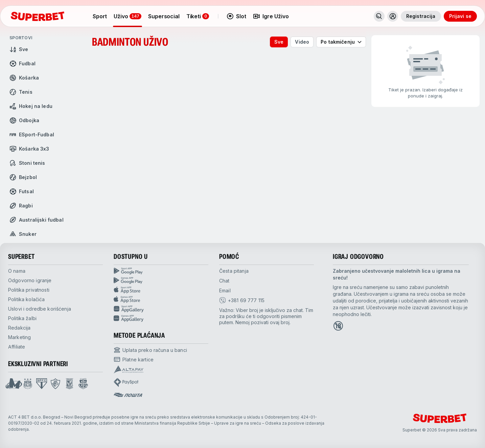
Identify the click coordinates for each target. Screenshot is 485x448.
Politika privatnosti (29, 290)
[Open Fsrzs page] (83, 384)
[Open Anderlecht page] (28, 384)
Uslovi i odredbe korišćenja (40, 309)
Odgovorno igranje (30, 280)
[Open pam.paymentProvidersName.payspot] (126, 383)
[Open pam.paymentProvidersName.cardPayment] (134, 359)
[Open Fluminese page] (55, 384)
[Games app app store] (161, 299)
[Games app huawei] (161, 318)
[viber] (242, 300)
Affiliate (17, 347)
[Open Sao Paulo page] (42, 384)
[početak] (38, 16)
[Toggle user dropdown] (393, 16)
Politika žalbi (22, 318)
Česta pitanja (234, 271)
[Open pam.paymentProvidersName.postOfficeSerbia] (128, 395)
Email (225, 290)
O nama (17, 271)
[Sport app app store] (161, 290)
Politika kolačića (26, 299)
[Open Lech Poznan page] (70, 384)
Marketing (19, 337)
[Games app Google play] (161, 281)
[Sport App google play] (161, 271)
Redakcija (19, 328)
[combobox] (341, 42)
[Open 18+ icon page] (338, 326)
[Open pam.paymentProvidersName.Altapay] (129, 369)
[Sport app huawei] (161, 309)
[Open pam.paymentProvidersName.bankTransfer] (150, 350)
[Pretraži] (379, 16)
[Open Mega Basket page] (14, 384)
